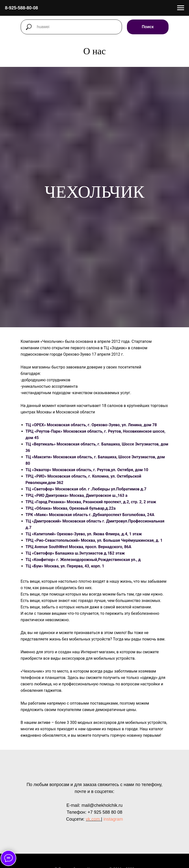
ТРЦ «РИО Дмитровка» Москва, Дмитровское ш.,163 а (77, 495)
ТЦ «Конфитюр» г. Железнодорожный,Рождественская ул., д (83, 560)
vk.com (93, 819)
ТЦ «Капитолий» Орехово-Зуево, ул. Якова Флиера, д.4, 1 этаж (84, 534)
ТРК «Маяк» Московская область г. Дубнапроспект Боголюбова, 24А (90, 515)
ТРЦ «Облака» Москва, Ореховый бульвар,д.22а (71, 508)
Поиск (148, 27)
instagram (113, 819)
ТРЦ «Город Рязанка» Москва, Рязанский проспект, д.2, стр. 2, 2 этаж (91, 502)
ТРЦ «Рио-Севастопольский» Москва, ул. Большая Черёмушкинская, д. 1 (94, 540)
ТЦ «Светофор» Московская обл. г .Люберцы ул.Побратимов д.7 (86, 489)
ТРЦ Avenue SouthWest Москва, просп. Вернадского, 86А (78, 547)
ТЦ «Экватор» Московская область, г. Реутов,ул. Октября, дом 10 (87, 470)
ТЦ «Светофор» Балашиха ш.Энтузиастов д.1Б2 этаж (75, 553)
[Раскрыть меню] (181, 8)
